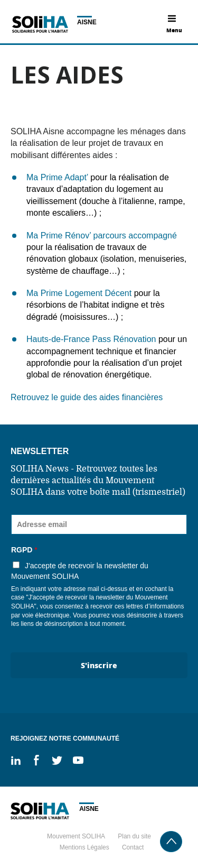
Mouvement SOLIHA (76, 836)
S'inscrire (99, 665)
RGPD (24, 550)
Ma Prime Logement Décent (79, 293)
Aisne (87, 22)
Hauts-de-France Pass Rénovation (91, 339)
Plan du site (134, 836)
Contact (133, 847)
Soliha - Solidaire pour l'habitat (40, 24)
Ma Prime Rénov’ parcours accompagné (102, 236)
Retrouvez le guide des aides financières (88, 397)
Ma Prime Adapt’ (57, 177)
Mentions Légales (84, 847)
